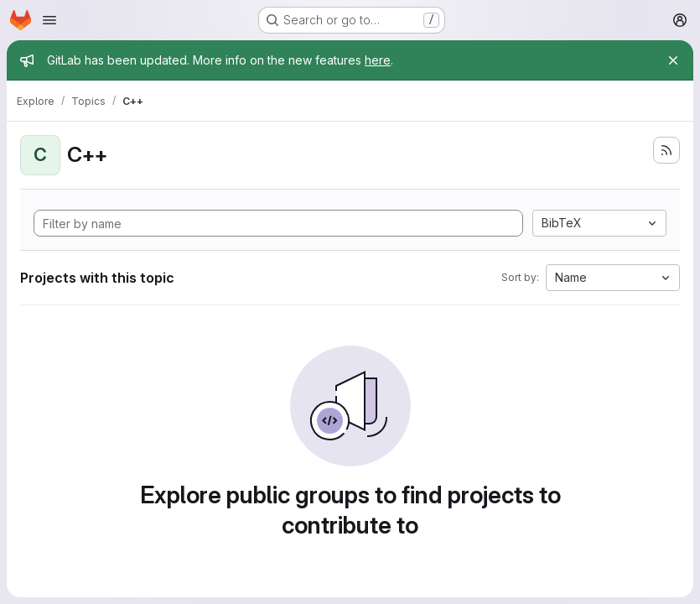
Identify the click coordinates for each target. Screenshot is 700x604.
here (378, 60)
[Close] (673, 60)
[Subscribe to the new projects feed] (666, 150)
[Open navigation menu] (49, 20)
